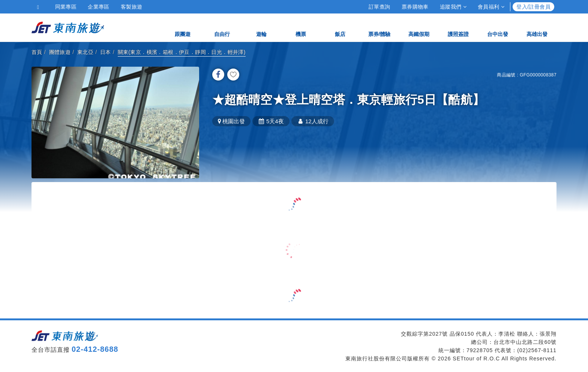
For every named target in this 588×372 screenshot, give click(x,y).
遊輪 (261, 27)
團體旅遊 (60, 52)
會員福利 (491, 7)
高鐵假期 (419, 27)
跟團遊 (183, 27)
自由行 (222, 27)
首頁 (37, 52)
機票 (301, 27)
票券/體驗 (379, 27)
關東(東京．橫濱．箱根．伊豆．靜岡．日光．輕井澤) (182, 52)
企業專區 (99, 7)
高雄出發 (537, 27)
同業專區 (66, 7)
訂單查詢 (379, 7)
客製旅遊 (132, 7)
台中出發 (498, 27)
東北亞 (85, 52)
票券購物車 (415, 7)
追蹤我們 (453, 7)
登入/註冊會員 (533, 7)
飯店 (340, 27)
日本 (106, 52)
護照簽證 (458, 27)
